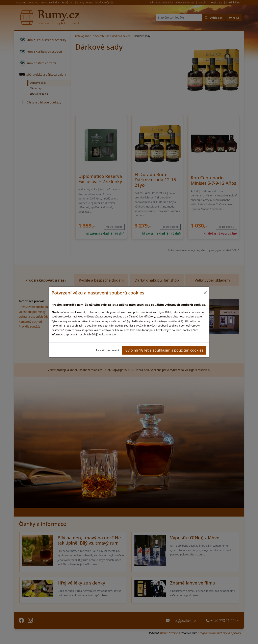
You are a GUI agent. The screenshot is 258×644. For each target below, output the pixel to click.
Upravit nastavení (107, 350)
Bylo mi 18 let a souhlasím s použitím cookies (164, 350)
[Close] (205, 293)
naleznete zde (107, 334)
